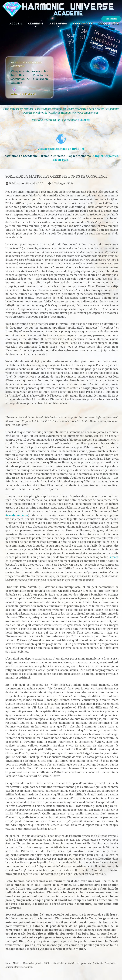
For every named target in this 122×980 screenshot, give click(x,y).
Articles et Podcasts (24, 94)
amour (114, 557)
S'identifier (111, 19)
